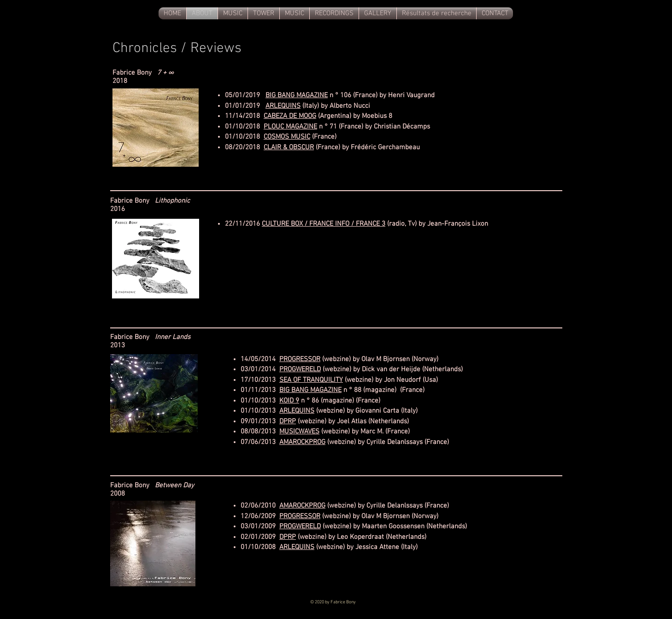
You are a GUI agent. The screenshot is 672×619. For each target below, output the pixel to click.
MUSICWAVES (299, 432)
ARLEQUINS (283, 106)
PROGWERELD (300, 369)
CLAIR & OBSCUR (289, 147)
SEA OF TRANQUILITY (311, 380)
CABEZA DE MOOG (290, 116)
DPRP (288, 421)
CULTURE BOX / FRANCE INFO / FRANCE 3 (324, 224)
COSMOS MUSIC (287, 137)
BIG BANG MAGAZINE (297, 95)
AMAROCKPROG (302, 442)
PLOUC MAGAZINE (290, 127)
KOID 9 (289, 401)
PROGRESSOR (300, 359)
